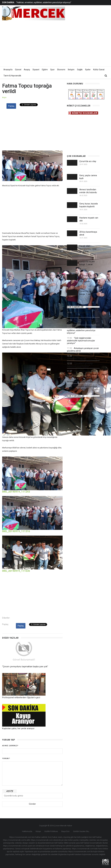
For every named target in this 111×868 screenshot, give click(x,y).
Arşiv (4, 97)
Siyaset (36, 70)
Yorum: (6, 758)
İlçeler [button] (88, 70)
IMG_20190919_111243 (16, 492)
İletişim (71, 70)
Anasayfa (8, 70)
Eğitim (45, 70)
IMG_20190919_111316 (16, 531)
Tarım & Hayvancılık (12, 76)
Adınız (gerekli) (10, 746)
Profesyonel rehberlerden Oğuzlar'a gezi (21, 697)
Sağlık (80, 70)
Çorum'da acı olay (88, 161)
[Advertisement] (76, 43)
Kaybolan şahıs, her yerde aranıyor (18, 728)
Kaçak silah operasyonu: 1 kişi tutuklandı (88, 249)
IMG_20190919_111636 (16, 571)
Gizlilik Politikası (51, 831)
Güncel (18, 70)
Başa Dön (65, 831)
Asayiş (27, 70)
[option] (44, 2)
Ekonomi (61, 70)
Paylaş (11, 106)
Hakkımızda (27, 831)
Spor (52, 70)
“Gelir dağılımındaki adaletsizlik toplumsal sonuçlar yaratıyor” (81, 341)
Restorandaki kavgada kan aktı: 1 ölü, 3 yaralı (88, 279)
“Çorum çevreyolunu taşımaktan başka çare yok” (25, 667)
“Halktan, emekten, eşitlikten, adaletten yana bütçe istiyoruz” (44, 2)
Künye (38, 831)
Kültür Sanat (99, 70)
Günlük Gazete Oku (81, 831)
